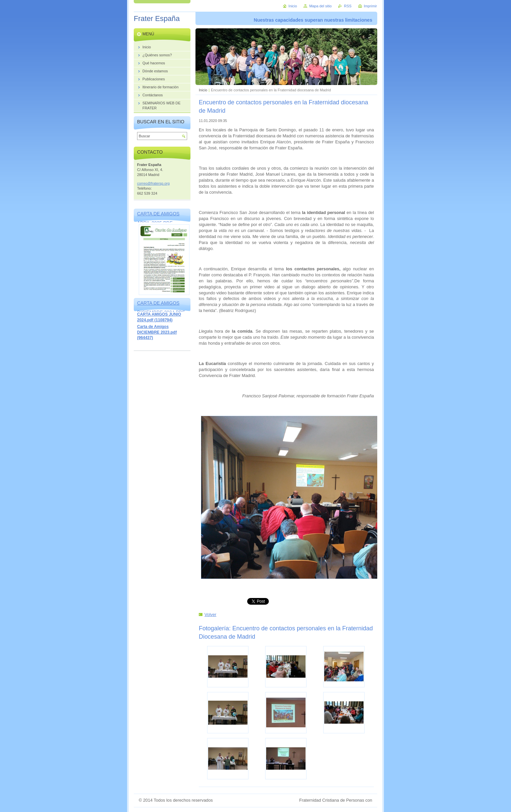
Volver (210, 614)
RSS (348, 6)
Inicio (203, 90)
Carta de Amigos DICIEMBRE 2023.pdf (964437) (157, 332)
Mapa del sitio (320, 6)
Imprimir (370, 6)
